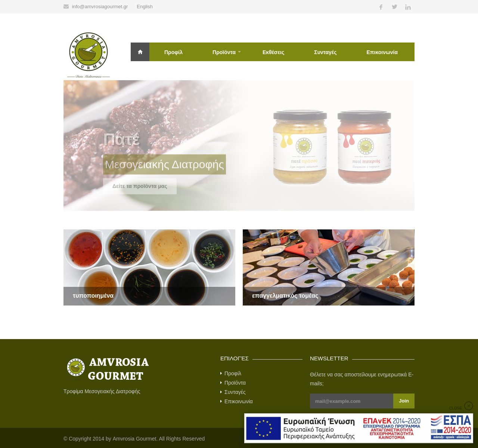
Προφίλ (173, 52)
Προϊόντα (224, 52)
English (145, 7)
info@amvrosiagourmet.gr (100, 7)
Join (404, 401)
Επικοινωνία (382, 52)
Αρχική (140, 52)
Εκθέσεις (273, 52)
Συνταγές (325, 52)
